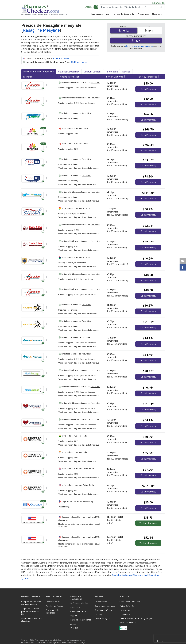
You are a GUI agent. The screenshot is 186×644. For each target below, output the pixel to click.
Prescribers (143, 15)
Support (74, 616)
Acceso (73, 624)
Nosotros (157, 15)
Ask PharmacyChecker (104, 610)
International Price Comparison (39, 72)
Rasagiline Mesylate (41, 31)
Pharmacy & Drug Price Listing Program (136, 618)
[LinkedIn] (162, 641)
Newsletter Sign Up (103, 618)
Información (112, 73)
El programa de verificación (52, 611)
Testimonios (125, 614)
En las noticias (101, 602)
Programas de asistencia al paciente (32, 620)
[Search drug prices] (161, 8)
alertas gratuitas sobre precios (139, 47)
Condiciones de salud (79, 611)
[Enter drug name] (129, 8)
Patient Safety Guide (128, 606)
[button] (96, 8)
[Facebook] (157, 641)
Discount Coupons (93, 73)
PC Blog (98, 614)
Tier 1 (43, 129)
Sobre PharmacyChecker (130, 602)
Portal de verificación (55, 606)
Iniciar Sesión (158, 3)
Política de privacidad (128, 622)
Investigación (125, 610)
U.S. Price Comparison (69, 73)
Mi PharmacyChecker (79, 603)
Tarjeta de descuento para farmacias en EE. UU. (30, 611)
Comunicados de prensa (105, 606)
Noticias (126, 73)
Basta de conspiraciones (81, 620)
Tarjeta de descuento (123, 15)
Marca (149, 31)
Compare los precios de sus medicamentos (31, 603)
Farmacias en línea (100, 15)
